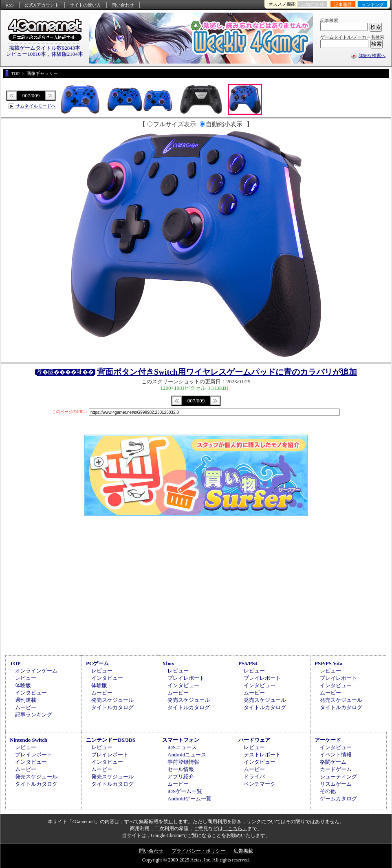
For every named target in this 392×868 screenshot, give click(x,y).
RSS (10, 5)
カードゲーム (336, 769)
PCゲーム (97, 663)
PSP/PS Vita (328, 663)
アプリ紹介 (181, 777)
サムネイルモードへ (36, 106)
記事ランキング (34, 715)
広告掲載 (243, 851)
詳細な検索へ (372, 55)
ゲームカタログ (338, 799)
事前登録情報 (183, 762)
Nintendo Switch (29, 740)
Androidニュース (187, 755)
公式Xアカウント (42, 5)
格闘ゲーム (333, 762)
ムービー (26, 707)
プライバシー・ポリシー (198, 851)
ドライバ (254, 777)
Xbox (168, 663)
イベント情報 (336, 755)
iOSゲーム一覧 (185, 791)
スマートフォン (181, 740)
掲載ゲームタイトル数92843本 (45, 48)
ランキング (373, 4)
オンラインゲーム (36, 671)
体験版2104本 (67, 54)
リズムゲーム (336, 784)
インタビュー (31, 693)
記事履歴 (343, 4)
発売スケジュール (112, 700)
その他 (328, 791)
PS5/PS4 (248, 663)
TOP (15, 663)
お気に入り (313, 4)
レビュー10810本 (26, 54)
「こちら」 (235, 828)
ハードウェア (254, 740)
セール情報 (181, 769)
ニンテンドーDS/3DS (111, 740)
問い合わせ (123, 5)
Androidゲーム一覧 (189, 799)
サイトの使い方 (85, 5)
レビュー (26, 678)
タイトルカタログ (112, 707)
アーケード (328, 740)
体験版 (23, 685)
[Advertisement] (196, 585)
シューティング (338, 777)
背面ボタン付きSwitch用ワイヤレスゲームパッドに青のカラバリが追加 (227, 372)
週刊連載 (26, 700)
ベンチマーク (260, 784)
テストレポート (262, 755)
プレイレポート (186, 678)
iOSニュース (182, 747)
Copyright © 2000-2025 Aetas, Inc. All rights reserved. (196, 860)
